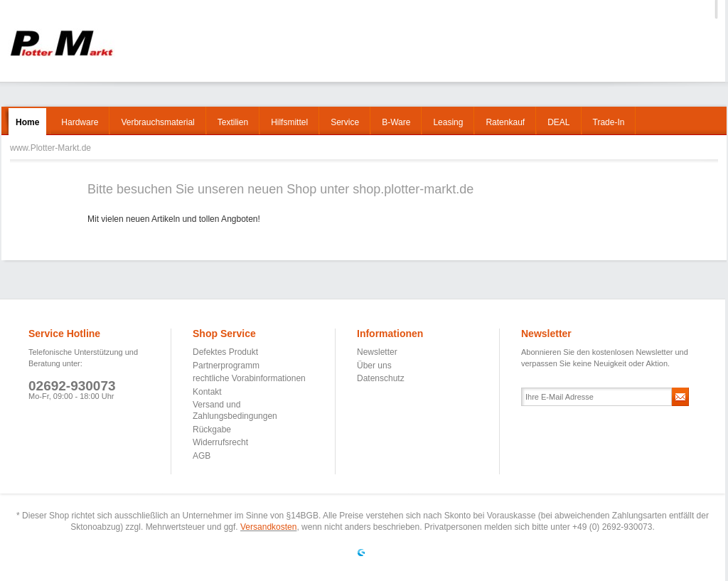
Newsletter (377, 352)
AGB (202, 456)
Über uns (374, 366)
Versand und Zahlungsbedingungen (235, 410)
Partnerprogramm (226, 366)
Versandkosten (268, 527)
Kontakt (207, 392)
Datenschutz (381, 378)
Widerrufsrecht (220, 442)
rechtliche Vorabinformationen (249, 378)
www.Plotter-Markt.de (61, 43)
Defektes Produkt (225, 352)
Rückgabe (212, 430)
